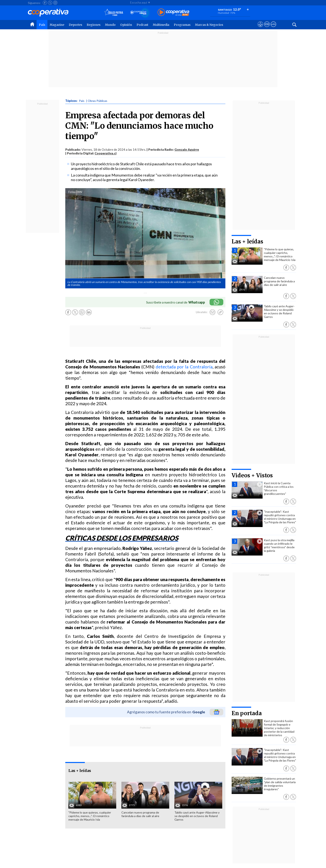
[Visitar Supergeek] (273, 28)
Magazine (57, 25)
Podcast (142, 25)
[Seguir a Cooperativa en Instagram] (55, 3)
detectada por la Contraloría (184, 367)
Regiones (94, 25)
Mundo (110, 25)
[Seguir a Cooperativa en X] (50, 3)
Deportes (75, 25)
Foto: (72, 192)
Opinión (126, 25)
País (42, 25)
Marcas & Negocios (209, 25)
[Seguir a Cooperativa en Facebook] (45, 3)
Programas (182, 25)
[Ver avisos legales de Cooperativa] (260, 28)
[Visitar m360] (267, 28)
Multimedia (161, 25)
